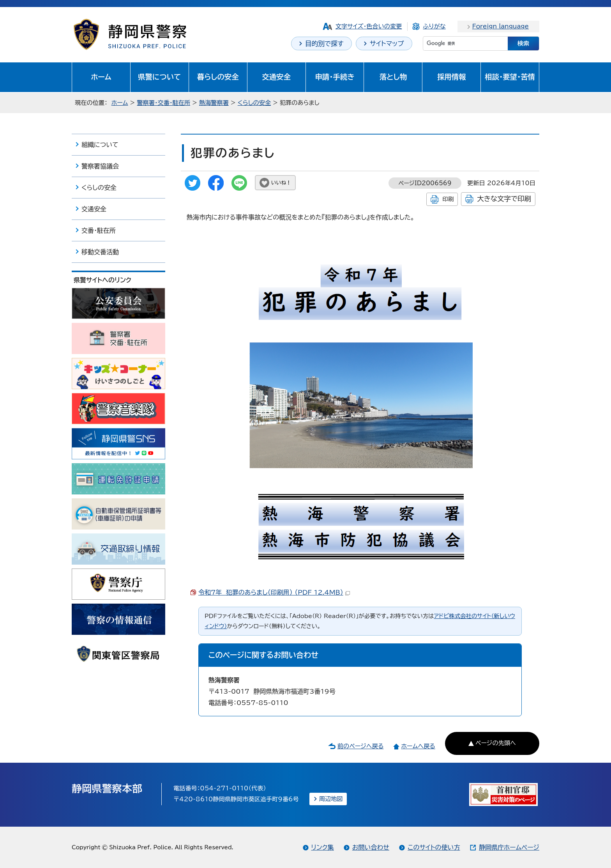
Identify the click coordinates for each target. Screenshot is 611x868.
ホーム (101, 77)
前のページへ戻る (361, 746)
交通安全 (276, 77)
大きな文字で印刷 (504, 199)
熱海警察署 (214, 103)
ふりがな (434, 26)
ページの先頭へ (496, 743)
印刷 (448, 199)
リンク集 (323, 847)
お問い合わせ (371, 847)
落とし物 (393, 77)
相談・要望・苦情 (510, 77)
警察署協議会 (100, 166)
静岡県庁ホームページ (509, 847)
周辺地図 (331, 799)
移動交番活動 (100, 252)
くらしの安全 (254, 103)
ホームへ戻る (418, 746)
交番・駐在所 (99, 230)
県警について (159, 77)
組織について (100, 145)
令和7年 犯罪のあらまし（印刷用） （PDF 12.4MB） (274, 592)
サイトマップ (387, 43)
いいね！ (281, 183)
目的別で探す (324, 43)
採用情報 (452, 77)
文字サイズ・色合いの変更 (369, 26)
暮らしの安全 (218, 77)
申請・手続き (335, 77)
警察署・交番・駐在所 (163, 103)
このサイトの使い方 (434, 847)
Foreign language (501, 26)
